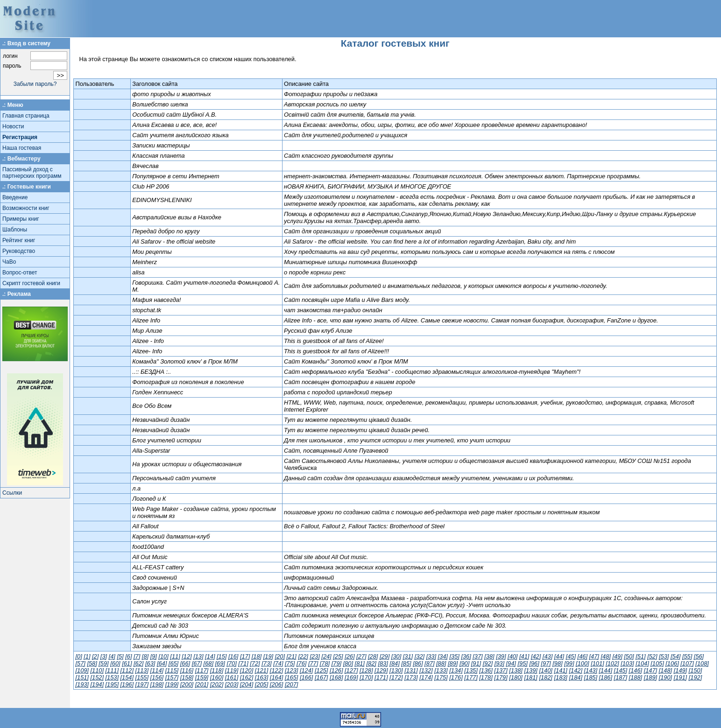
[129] (381, 670)
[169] (351, 677)
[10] (163, 656)
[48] (605, 656)
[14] (210, 656)
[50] (629, 656)
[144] (606, 670)
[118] (217, 670)
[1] (87, 656)
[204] (247, 684)
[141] (560, 670)
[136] (486, 670)
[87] (429, 663)
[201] (202, 684)
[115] (172, 670)
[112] (127, 670)
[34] (443, 656)
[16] (233, 656)
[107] (687, 663)
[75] (290, 663)
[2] (95, 656)
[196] (127, 684)
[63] (150, 663)
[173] (411, 677)
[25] (338, 656)
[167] (321, 677)
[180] (516, 677)
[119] (232, 670)
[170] (366, 677)
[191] (680, 677)
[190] (665, 677)
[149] (680, 670)
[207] (291, 684)
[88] (441, 663)
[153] (112, 677)
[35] (454, 656)
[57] (80, 663)
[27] (361, 656)
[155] (142, 677)
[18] (257, 656)
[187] (621, 677)
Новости (13, 126)
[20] (280, 656)
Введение (15, 197)
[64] (162, 663)
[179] (501, 677)
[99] (569, 663)
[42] (536, 656)
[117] (202, 670)
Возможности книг (26, 208)
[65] (173, 663)
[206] (276, 684)
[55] (687, 656)
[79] (336, 663)
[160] (217, 677)
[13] (198, 656)
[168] (336, 677)
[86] (418, 663)
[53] (664, 656)
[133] (441, 670)
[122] (276, 670)
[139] (530, 670)
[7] (137, 656)
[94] (511, 663)
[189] (650, 677)
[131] (411, 670)
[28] (373, 656)
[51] (640, 656)
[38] (489, 656)
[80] (348, 663)
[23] (315, 656)
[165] (291, 677)
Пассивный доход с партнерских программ (32, 173)
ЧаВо (9, 262)
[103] (627, 663)
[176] (456, 677)
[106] (672, 663)
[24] (326, 656)
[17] (245, 656)
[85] (406, 663)
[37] (477, 656)
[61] (127, 663)
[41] (524, 656)
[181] (530, 677)
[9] (154, 656)
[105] (657, 663)
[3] (104, 656)
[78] (325, 663)
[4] (112, 656)
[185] (591, 677)
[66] (185, 663)
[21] (292, 656)
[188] (636, 677)
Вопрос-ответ (20, 273)
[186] (606, 677)
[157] (172, 677)
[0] (78, 656)
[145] (621, 670)
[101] (597, 663)
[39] (501, 656)
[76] (301, 663)
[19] (268, 656)
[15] (222, 656)
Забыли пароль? (35, 84)
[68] (209, 663)
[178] (486, 677)
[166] (306, 677)
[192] (695, 677)
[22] (303, 656)
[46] (583, 656)
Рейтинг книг (19, 240)
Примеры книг (21, 219)
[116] (187, 670)
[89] (453, 663)
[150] (695, 670)
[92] (488, 663)
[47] (594, 656)
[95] (522, 663)
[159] (202, 677)
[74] (278, 663)
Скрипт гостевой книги (31, 283)
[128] (366, 670)
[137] (501, 670)
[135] (471, 670)
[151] (82, 677)
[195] (112, 684)
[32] (420, 656)
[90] (464, 663)
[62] (138, 663)
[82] (371, 663)
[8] (145, 656)
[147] (650, 670)
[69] (220, 663)
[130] (396, 670)
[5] (120, 656)
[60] (115, 663)
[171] (381, 677)
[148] (665, 670)
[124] (306, 670)
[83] (383, 663)
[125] (321, 670)
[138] (516, 670)
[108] (702, 663)
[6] (128, 656)
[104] (642, 663)
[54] (675, 656)
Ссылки (12, 493)
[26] (350, 656)
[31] (408, 656)
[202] (217, 684)
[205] (262, 684)
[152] (97, 677)
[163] (262, 677)
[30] (396, 656)
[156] (157, 677)
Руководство (19, 251)
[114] (157, 670)
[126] (336, 670)
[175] (441, 677)
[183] (560, 677)
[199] (172, 684)
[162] (247, 677)
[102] (612, 663)
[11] (175, 656)
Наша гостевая (22, 148)
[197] (142, 684)
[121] (262, 670)
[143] (591, 670)
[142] (575, 670)
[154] (127, 677)
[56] (699, 656)
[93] (499, 663)
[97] (546, 663)
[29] (385, 656)
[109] (82, 670)
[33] (431, 656)
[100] (582, 663)
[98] (557, 663)
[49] (617, 656)
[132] (426, 670)
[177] (471, 677)
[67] (197, 663)
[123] (291, 670)
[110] (97, 670)
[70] (231, 663)
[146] (636, 670)
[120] (247, 670)
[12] (187, 656)
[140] (545, 670)
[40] (512, 656)
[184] (575, 677)
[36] (466, 656)
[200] (187, 684)
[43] (548, 656)
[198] (157, 684)
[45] (571, 656)
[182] (545, 677)
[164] (276, 677)
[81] (360, 663)
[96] (534, 663)
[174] (426, 677)
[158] (187, 677)
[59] (103, 663)
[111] (112, 670)
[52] (652, 656)
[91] (476, 663)
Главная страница (26, 116)
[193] (82, 684)
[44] (559, 656)
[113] (142, 670)
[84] (394, 663)
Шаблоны (15, 230)
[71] (243, 663)
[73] (266, 663)
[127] (351, 670)
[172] (396, 677)
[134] (456, 670)
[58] (92, 663)
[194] (97, 684)
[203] (232, 684)
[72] (255, 663)
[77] (313, 663)
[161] (232, 677)
